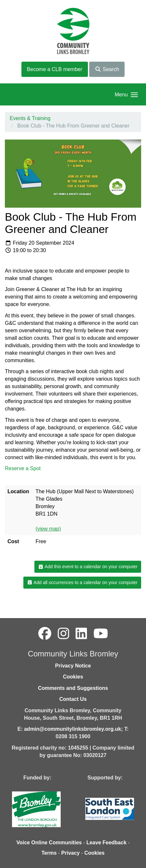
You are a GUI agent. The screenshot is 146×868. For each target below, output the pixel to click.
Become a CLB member (55, 69)
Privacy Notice (73, 666)
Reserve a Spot (24, 468)
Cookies (73, 677)
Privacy (71, 853)
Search (107, 69)
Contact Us (73, 699)
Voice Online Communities (49, 843)
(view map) (48, 529)
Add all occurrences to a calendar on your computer (82, 582)
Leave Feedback (106, 843)
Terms (49, 853)
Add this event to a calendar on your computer (88, 567)
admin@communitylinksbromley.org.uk (73, 729)
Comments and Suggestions (73, 688)
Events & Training (30, 118)
